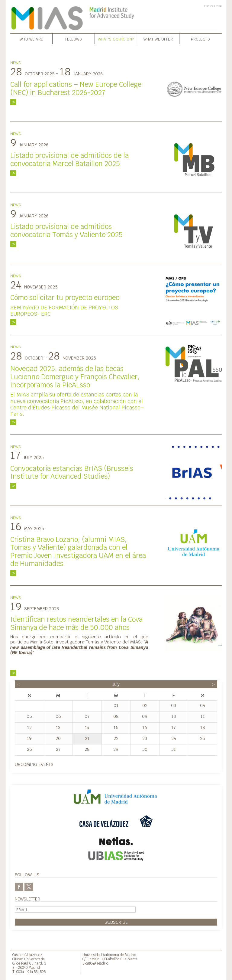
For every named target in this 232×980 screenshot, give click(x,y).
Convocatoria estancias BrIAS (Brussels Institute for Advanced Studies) (72, 472)
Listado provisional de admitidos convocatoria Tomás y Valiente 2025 (66, 231)
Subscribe (116, 922)
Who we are (31, 39)
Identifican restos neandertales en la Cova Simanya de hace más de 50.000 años (76, 623)
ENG (207, 6)
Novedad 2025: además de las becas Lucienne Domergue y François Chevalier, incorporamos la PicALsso (75, 377)
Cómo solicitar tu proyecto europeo (65, 298)
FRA (213, 6)
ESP (219, 6)
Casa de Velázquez (27, 955)
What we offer (158, 39)
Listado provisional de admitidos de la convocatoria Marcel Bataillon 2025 (69, 160)
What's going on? (116, 39)
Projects (200, 39)
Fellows (74, 39)
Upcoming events (34, 764)
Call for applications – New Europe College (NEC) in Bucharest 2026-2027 (76, 88)
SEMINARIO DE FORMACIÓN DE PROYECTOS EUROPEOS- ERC (64, 311)
